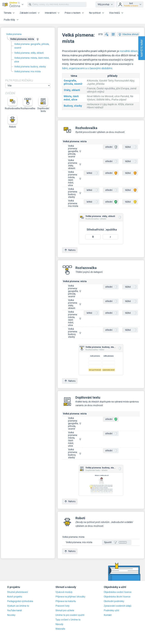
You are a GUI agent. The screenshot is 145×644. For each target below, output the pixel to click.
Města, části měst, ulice (71, 98)
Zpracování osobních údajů (118, 606)
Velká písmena (14, 34)
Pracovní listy (62, 606)
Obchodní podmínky (114, 601)
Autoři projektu (15, 597)
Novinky (11, 615)
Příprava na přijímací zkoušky (70, 597)
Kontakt (108, 615)
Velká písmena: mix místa (27, 71)
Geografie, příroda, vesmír (73, 82)
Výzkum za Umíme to (18, 606)
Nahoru (70, 250)
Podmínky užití (111, 611)
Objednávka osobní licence (118, 592)
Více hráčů (115, 13)
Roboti (12, 122)
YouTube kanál (14, 611)
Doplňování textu (43, 105)
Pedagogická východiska (20, 601)
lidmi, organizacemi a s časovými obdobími (87, 68)
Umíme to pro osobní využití (70, 615)
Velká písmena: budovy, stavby (30, 67)
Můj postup (104, 4)
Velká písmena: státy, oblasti (29, 53)
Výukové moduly (64, 592)
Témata (7, 13)
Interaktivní (50, 13)
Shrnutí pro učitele (65, 611)
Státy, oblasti (72, 90)
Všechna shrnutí (128, 34)
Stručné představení (17, 592)
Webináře (60, 629)
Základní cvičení (28, 13)
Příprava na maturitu (66, 601)
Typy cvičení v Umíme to (68, 620)
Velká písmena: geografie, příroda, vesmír (32, 46)
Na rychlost (95, 13)
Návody (59, 624)
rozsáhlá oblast (129, 51)
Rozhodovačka (12, 103)
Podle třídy (9, 20)
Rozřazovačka (28, 103)
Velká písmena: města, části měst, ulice (32, 60)
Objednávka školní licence (117, 597)
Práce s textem (73, 13)
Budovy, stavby (73, 106)
